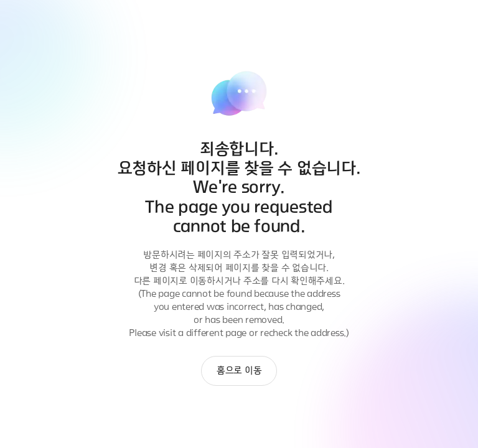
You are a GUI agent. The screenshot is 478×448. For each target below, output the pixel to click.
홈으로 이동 (239, 371)
